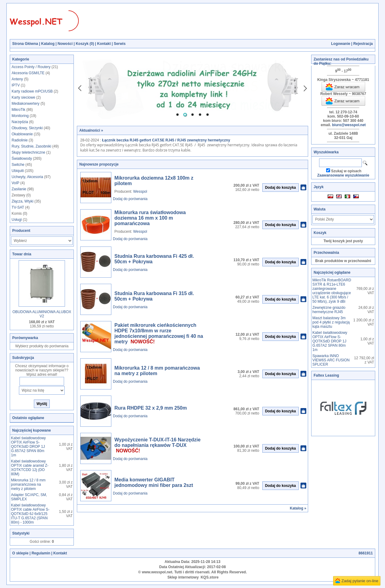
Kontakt (104, 44)
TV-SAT (18, 207)
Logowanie (341, 44)
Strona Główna (25, 44)
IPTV (16, 85)
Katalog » (298, 508)
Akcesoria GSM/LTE (28, 73)
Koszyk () (85, 44)
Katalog (48, 44)
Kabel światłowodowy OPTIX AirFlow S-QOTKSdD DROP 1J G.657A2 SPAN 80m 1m (28, 447)
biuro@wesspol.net (349, 125)
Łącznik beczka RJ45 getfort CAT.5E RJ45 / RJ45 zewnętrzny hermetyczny (166, 140)
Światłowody (22, 159)
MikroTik (18, 110)
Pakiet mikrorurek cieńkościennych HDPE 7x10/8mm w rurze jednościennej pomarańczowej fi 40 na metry (159, 333)
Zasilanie (19, 189)
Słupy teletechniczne (28, 152)
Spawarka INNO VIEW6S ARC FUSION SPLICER (331, 360)
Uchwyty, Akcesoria (27, 177)
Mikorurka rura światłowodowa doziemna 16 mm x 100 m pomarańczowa (150, 218)
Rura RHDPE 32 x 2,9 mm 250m (151, 408)
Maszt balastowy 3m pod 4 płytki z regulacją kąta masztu (331, 322)
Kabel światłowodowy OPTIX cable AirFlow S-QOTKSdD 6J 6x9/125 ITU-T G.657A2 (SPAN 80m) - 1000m (30, 514)
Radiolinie (20, 140)
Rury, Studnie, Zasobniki (31, 146)
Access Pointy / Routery (31, 67)
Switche (18, 165)
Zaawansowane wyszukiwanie (343, 175)
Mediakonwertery (25, 104)
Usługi (17, 220)
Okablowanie (22, 134)
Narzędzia (20, 122)
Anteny (17, 79)
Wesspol (140, 192)
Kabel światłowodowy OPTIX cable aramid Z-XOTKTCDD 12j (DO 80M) (30, 468)
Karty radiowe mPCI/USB (32, 91)
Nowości (65, 44)
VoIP (15, 183)
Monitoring (20, 116)
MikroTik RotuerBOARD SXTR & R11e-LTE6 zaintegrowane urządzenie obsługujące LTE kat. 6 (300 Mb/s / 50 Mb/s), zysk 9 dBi (332, 291)
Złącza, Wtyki (22, 201)
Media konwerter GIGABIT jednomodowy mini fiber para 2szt (154, 482)
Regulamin (41, 553)
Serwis (120, 44)
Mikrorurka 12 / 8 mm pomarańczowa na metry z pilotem (28, 484)
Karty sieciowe (23, 97)
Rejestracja (363, 44)
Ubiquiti (18, 171)
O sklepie (20, 553)
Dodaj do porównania (130, 199)
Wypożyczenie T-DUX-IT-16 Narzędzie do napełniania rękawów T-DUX (157, 442)
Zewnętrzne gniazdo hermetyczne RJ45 (329, 310)
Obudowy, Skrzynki (27, 128)
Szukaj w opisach (346, 171)
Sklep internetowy (183, 577)
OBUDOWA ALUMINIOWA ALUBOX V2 (42, 314)
